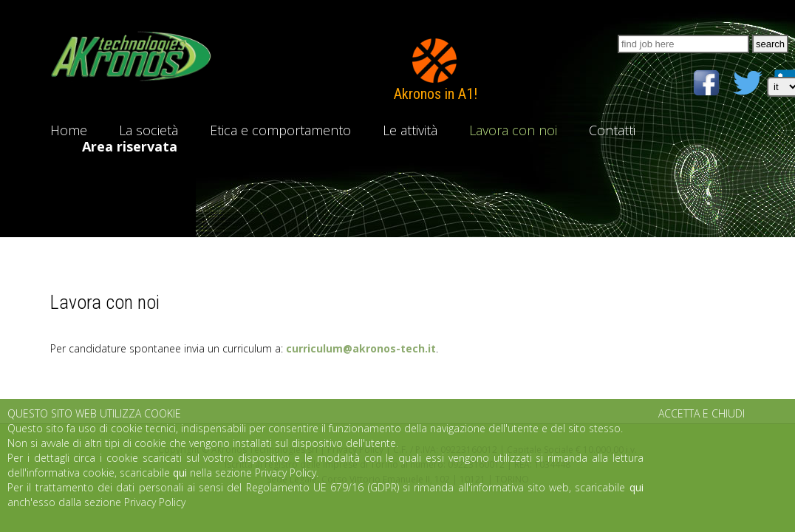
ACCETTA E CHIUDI (702, 413)
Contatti (612, 130)
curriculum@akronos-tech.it (361, 348)
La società (149, 130)
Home (69, 130)
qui (180, 473)
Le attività (410, 130)
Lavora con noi (513, 130)
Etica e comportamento (280, 130)
